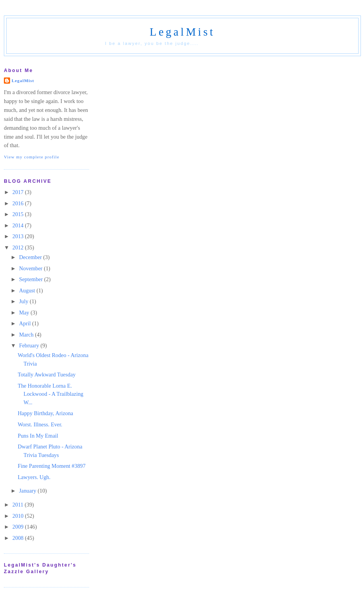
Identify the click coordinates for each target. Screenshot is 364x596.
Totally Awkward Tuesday (47, 374)
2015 (19, 214)
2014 (19, 225)
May (25, 313)
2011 (19, 505)
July (24, 301)
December (31, 257)
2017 (19, 192)
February (30, 345)
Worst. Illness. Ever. (40, 424)
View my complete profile (32, 157)
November (31, 268)
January (28, 491)
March (27, 335)
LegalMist (182, 32)
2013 (19, 236)
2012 (19, 247)
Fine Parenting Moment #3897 (52, 466)
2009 (19, 527)
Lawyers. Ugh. (34, 477)
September (32, 279)
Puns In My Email (38, 436)
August (28, 290)
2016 (19, 203)
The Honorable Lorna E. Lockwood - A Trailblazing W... (51, 394)
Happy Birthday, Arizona (45, 413)
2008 (19, 538)
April (26, 323)
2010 (19, 516)
